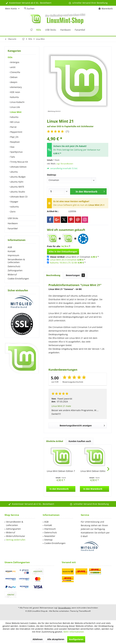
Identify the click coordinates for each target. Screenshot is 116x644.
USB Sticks (13, 218)
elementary (16, 87)
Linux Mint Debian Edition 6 (95, 471)
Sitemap (48, 540)
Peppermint (16, 132)
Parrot (13, 127)
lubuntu (14, 117)
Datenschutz (14, 266)
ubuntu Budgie (18, 177)
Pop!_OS (14, 137)
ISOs (10, 57)
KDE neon (15, 92)
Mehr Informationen (74, 632)
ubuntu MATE (17, 187)
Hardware (13, 223)
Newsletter (50, 536)
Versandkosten (64, 608)
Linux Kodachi (17, 102)
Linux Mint (16, 112)
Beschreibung (53, 275)
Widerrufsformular (16, 536)
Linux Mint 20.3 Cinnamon (63, 260)
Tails (12, 157)
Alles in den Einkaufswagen (63, 252)
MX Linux (15, 122)
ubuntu (14, 172)
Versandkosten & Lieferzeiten (16, 261)
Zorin (13, 212)
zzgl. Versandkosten (65, 164)
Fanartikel (13, 228)
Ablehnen (38, 639)
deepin (14, 82)
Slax (12, 147)
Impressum (13, 255)
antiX (13, 67)
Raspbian (15, 142)
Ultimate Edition (18, 167)
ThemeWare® (85, 611)
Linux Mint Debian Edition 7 (61, 471)
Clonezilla (15, 72)
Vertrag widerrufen (16, 540)
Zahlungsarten (15, 270)
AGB (10, 247)
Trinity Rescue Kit (19, 162)
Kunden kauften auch (80, 441)
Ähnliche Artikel (55, 441)
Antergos (14, 62)
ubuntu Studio (17, 192)
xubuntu (14, 207)
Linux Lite (15, 107)
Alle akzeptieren (56, 639)
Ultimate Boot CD (19, 197)
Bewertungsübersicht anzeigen (82, 425)
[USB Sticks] (51, 30)
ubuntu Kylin (17, 182)
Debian (14, 77)
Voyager (14, 202)
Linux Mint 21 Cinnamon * (74, 257)
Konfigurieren (76, 639)
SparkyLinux (16, 152)
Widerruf (12, 274)
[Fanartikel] (80, 30)
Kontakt (12, 251)
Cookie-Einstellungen (18, 279)
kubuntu (14, 97)
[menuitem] (106, 9)
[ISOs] (39, 30)
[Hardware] (65, 30)
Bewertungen (75, 275)
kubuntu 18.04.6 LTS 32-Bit (64, 263)
